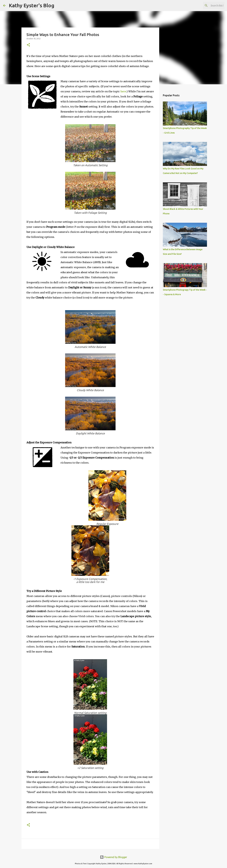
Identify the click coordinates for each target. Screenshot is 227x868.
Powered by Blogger (113, 857)
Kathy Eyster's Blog (32, 5)
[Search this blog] (208, 6)
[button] (28, 45)
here (123, 91)
